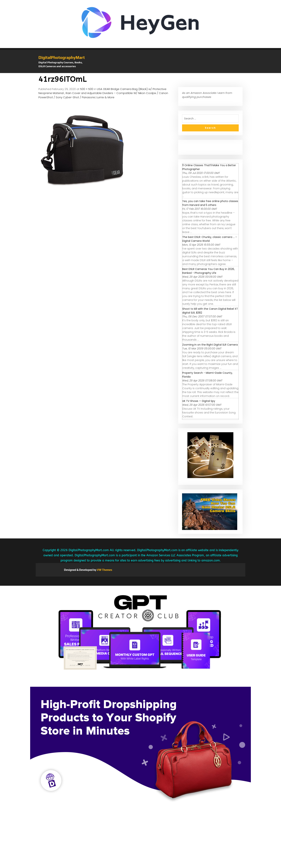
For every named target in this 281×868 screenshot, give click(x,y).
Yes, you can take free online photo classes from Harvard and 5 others (210, 203)
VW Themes (104, 570)
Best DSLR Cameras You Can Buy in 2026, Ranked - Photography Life (208, 271)
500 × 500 (87, 89)
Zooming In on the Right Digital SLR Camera (210, 345)
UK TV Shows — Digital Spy (199, 401)
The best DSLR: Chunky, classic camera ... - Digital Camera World (210, 239)
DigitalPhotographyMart (62, 57)
